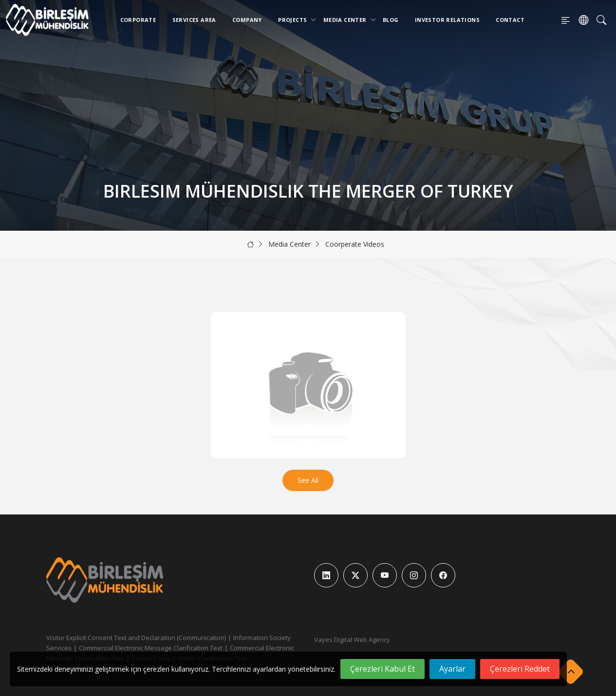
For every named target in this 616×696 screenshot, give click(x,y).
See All (308, 480)
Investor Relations (447, 20)
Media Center (347, 20)
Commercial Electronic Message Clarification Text (151, 648)
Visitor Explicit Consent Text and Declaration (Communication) (136, 638)
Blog (391, 20)
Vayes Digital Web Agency (352, 640)
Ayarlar (452, 669)
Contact (510, 20)
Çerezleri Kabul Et (383, 669)
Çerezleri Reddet (520, 669)
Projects (294, 20)
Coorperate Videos (355, 244)
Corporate (138, 20)
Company (247, 20)
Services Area (194, 20)
